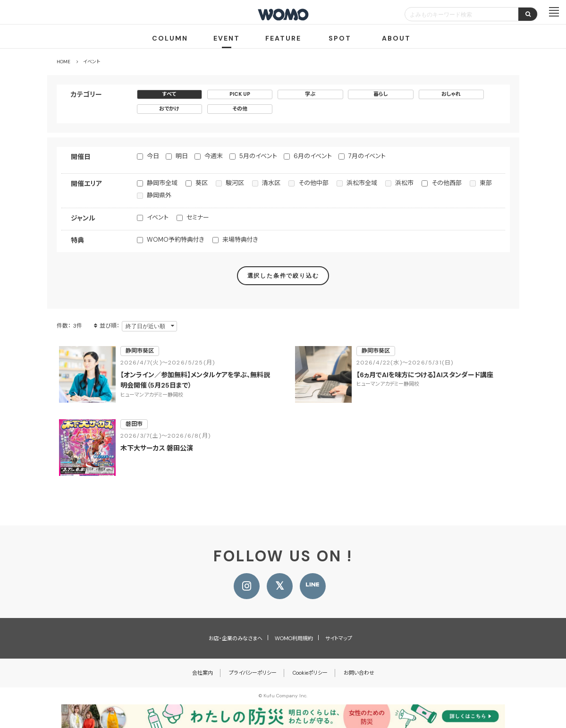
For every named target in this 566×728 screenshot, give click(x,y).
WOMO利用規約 (294, 638)
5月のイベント (258, 156)
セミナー (198, 217)
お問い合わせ (359, 673)
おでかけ (169, 109)
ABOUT (396, 38)
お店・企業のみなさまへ (236, 638)
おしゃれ (451, 94)
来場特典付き (240, 240)
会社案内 (203, 673)
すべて (169, 94)
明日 (182, 156)
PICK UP (240, 94)
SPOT (340, 38)
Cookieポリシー (310, 673)
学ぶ (310, 94)
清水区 (271, 183)
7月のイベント (367, 156)
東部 (486, 183)
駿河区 (235, 183)
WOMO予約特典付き (176, 240)
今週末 (214, 156)
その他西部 (447, 183)
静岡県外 (159, 195)
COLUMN (170, 38)
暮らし (381, 94)
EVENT (227, 38)
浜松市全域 (362, 183)
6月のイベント (313, 156)
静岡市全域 (162, 183)
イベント (158, 217)
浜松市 (404, 183)
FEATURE (283, 38)
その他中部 (313, 183)
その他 (240, 109)
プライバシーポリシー (253, 673)
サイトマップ (339, 638)
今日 (153, 156)
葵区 (202, 183)
